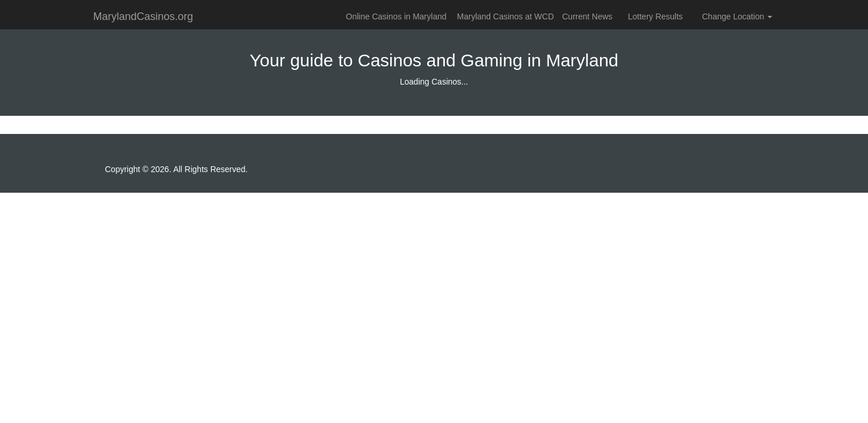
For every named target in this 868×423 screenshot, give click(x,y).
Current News (588, 16)
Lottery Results (656, 16)
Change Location (738, 16)
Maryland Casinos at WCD (506, 16)
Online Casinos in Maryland (396, 16)
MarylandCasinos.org (143, 16)
